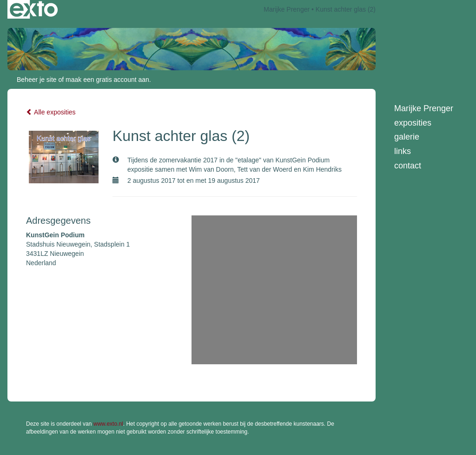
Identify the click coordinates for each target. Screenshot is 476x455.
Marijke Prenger (287, 9)
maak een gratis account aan (107, 80)
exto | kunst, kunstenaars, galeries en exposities (34, 9)
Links (403, 151)
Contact (408, 166)
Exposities (413, 123)
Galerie (407, 137)
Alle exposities (51, 112)
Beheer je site (37, 80)
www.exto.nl (108, 424)
